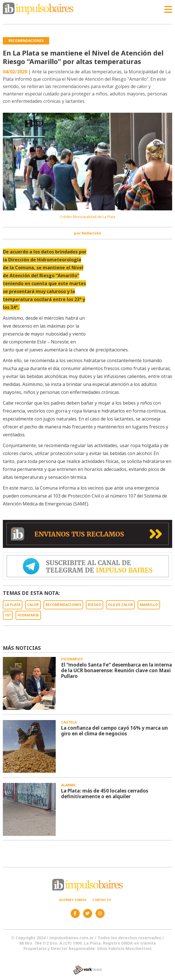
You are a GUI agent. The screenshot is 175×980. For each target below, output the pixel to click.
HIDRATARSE (28, 615)
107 (8, 615)
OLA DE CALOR (120, 605)
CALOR (33, 605)
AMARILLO (149, 605)
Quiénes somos (73, 900)
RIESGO (95, 605)
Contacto (102, 900)
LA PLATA (13, 605)
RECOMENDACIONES (63, 605)
